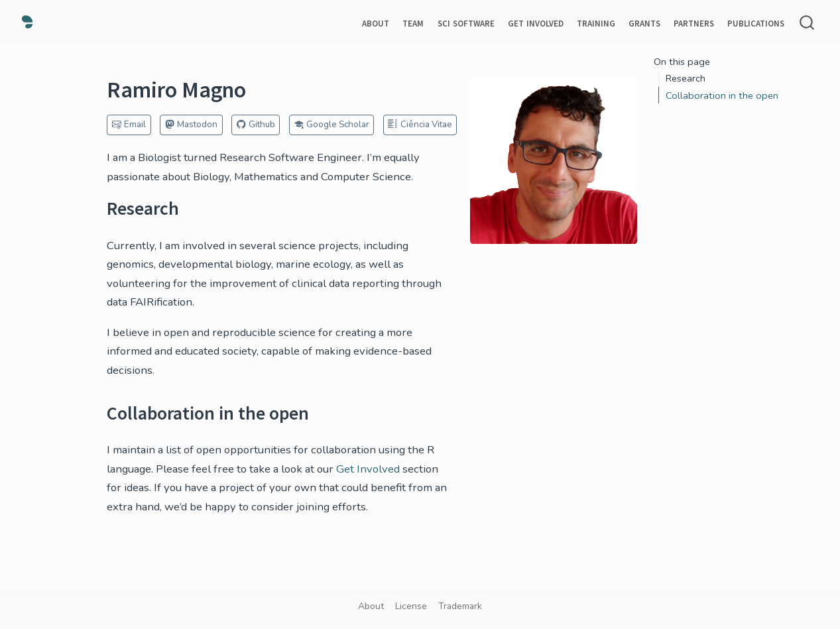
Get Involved (368, 469)
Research (686, 78)
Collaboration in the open (722, 95)
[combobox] (808, 22)
